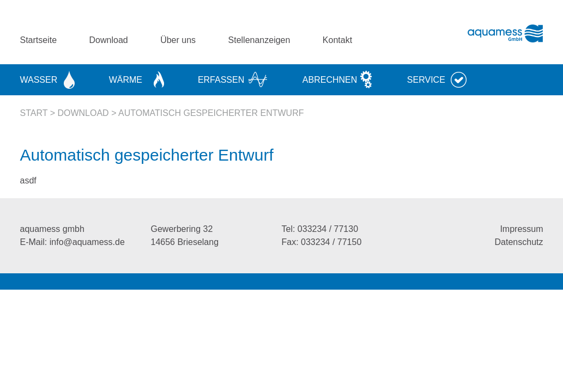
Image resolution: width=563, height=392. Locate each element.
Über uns (178, 40)
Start (34, 113)
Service (426, 80)
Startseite (39, 40)
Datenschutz (519, 242)
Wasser (39, 80)
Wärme (126, 80)
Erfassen (221, 80)
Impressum (521, 229)
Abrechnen (330, 80)
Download (109, 40)
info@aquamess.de (87, 242)
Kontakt (337, 40)
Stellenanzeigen (259, 40)
